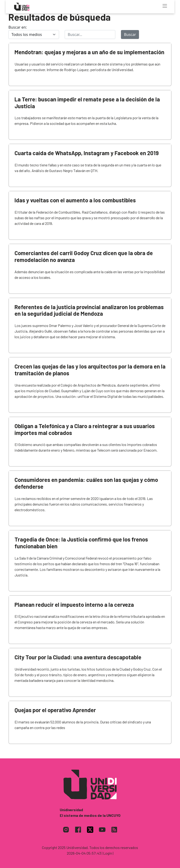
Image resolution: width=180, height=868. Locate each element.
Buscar (130, 35)
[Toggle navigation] (165, 6)
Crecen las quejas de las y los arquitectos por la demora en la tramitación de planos (90, 370)
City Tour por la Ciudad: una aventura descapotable (78, 657)
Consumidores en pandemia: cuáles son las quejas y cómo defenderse (86, 483)
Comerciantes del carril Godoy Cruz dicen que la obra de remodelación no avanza (84, 256)
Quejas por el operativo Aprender (55, 710)
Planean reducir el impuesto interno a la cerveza (74, 605)
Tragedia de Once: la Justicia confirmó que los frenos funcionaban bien (81, 543)
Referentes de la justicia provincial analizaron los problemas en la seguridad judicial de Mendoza (89, 310)
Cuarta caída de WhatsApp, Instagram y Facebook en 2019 (87, 153)
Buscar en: (18, 27)
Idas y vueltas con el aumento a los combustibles (75, 200)
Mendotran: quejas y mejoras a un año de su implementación (89, 52)
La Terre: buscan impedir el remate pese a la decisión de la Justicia (87, 103)
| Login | (108, 853)
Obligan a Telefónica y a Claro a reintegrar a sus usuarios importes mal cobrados (85, 429)
